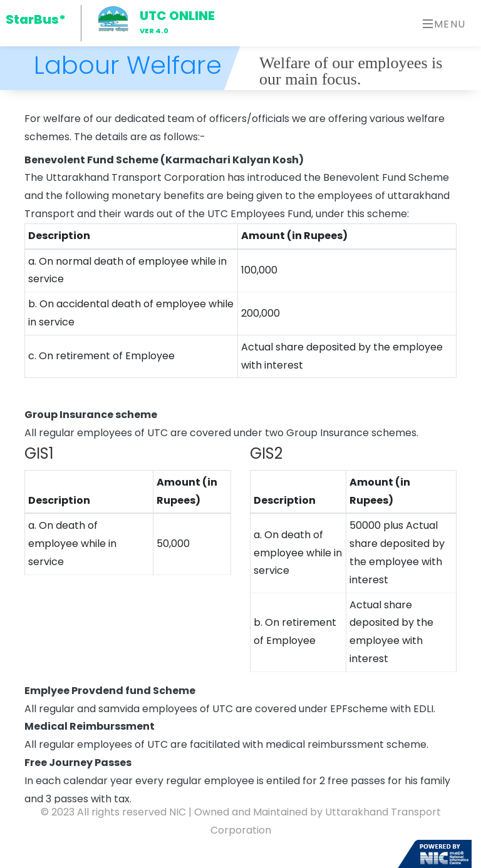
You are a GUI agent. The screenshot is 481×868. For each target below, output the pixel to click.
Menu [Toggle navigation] (444, 24)
